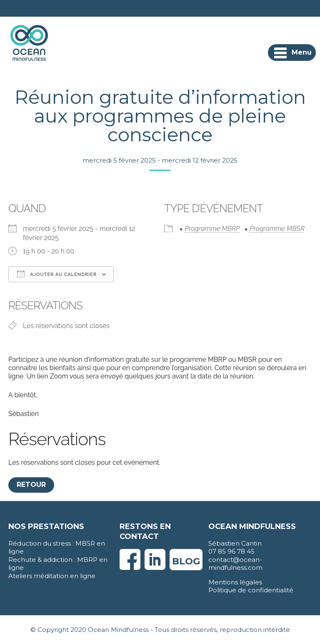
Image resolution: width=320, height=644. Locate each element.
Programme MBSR (277, 229)
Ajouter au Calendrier (57, 274)
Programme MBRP (212, 229)
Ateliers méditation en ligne (52, 576)
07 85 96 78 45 (231, 551)
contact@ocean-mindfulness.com (235, 564)
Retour (31, 485)
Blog (186, 561)
